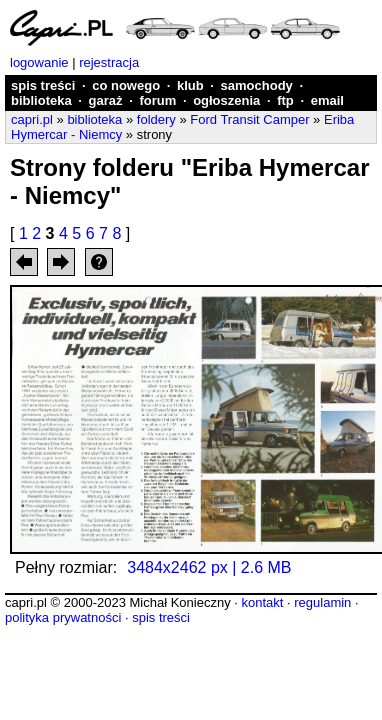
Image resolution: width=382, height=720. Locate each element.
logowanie (39, 62)
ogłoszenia (226, 100)
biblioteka (41, 100)
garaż (106, 100)
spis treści (43, 85)
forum (157, 100)
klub (190, 85)
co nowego (126, 85)
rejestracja (109, 62)
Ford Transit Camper (249, 119)
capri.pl (32, 119)
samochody (257, 85)
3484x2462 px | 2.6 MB (209, 567)
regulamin (322, 602)
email (327, 100)
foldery (156, 119)
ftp (285, 100)
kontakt (262, 602)
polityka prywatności (63, 617)
